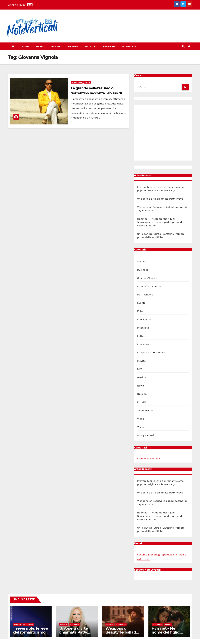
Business (143, 270)
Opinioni (109, 46)
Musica (141, 377)
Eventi (141, 303)
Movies (141, 361)
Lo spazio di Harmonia (151, 353)
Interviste (129, 46)
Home (26, 46)
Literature (143, 344)
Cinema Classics (147, 278)
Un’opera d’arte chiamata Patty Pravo (160, 199)
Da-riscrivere (145, 295)
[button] (183, 46)
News (40, 46)
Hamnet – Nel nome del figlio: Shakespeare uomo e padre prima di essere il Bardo (160, 222)
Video (141, 419)
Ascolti (91, 46)
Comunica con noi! (149, 459)
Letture (72, 46)
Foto (140, 311)
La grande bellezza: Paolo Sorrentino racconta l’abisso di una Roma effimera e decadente (98, 93)
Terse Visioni (145, 410)
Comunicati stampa (149, 286)
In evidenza (77, 82)
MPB (140, 369)
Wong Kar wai (146, 435)
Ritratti (141, 402)
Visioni (55, 46)
